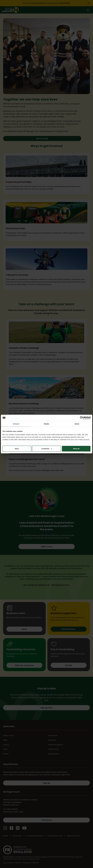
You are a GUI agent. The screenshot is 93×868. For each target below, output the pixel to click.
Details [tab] (47, 424)
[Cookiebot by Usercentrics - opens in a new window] (81, 418)
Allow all (76, 449)
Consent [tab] (16, 424)
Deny (17, 449)
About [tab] (77, 424)
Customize (47, 449)
